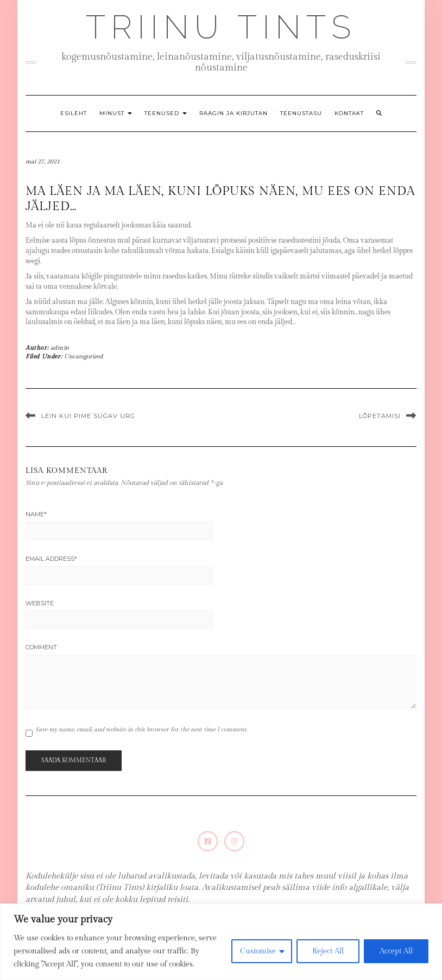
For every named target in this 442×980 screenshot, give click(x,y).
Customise (258, 951)
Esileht (74, 113)
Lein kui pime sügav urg (88, 416)
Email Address (51, 559)
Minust (116, 113)
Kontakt (349, 113)
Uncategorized (83, 356)
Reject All (328, 951)
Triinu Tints (221, 27)
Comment (41, 647)
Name (36, 514)
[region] (221, 942)
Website (40, 603)
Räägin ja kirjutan (233, 113)
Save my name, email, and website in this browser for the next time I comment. (141, 729)
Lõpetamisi (380, 416)
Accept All (396, 951)
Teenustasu (301, 113)
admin (60, 348)
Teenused (166, 113)
